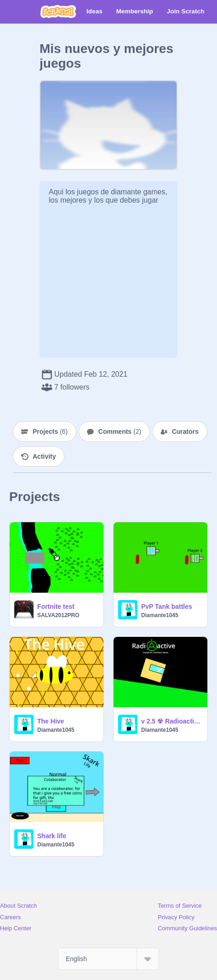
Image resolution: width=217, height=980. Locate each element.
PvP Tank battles (167, 607)
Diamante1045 (160, 615)
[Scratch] (58, 12)
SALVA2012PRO (58, 615)
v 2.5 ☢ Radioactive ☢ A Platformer (171, 721)
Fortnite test (56, 607)
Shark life (52, 836)
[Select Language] (108, 959)
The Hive (51, 721)
